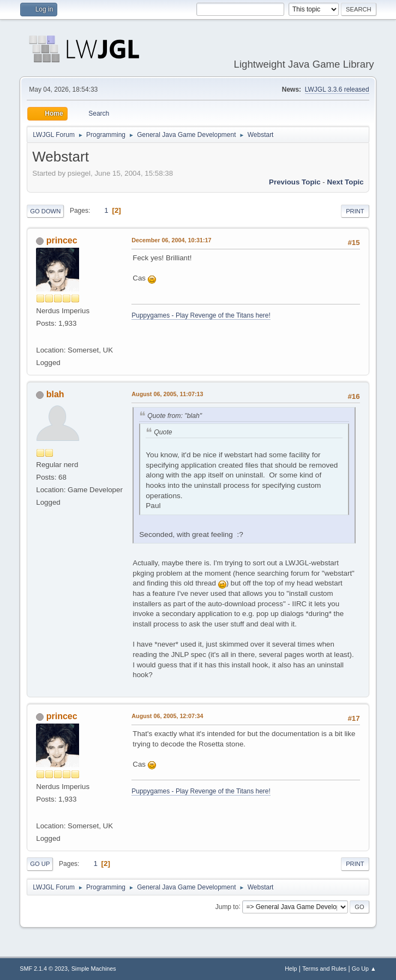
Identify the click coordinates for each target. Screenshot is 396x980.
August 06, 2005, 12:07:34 (167, 716)
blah (55, 394)
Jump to (227, 906)
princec (62, 240)
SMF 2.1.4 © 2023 (44, 969)
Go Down (45, 211)
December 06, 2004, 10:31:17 (171, 240)
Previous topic (295, 182)
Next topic (346, 182)
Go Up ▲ (364, 969)
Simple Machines (94, 969)
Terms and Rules (324, 969)
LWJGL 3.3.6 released (337, 89)
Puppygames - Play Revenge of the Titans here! (201, 315)
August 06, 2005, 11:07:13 (167, 394)
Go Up (40, 864)
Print (355, 211)
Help (291, 969)
